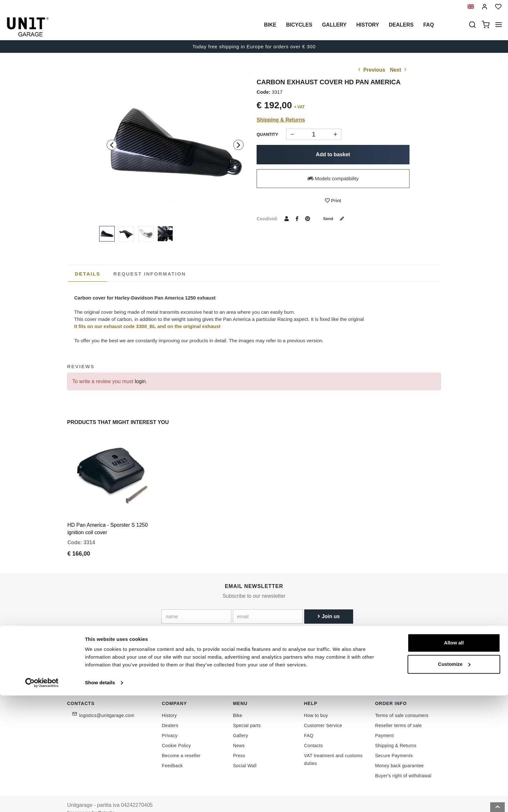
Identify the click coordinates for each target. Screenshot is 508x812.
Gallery (334, 25)
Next (399, 70)
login (140, 381)
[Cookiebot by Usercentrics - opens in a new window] (42, 799)
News (239, 736)
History (368, 25)
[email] (268, 606)
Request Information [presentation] (150, 274)
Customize (454, 780)
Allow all (454, 759)
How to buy (316, 705)
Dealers (401, 25)
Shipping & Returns (281, 120)
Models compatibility (333, 178)
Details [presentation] (88, 274)
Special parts (247, 715)
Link (285, 620)
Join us (329, 606)
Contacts (313, 736)
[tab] (88, 274)
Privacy (170, 725)
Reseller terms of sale (398, 715)
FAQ (309, 725)
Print (333, 200)
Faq (428, 25)
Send (336, 218)
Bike (270, 25)
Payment (385, 725)
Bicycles (299, 25)
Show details (100, 799)
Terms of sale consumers (402, 705)
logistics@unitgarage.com (107, 705)
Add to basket (333, 154)
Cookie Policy (177, 736)
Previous (371, 70)
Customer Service (323, 715)
